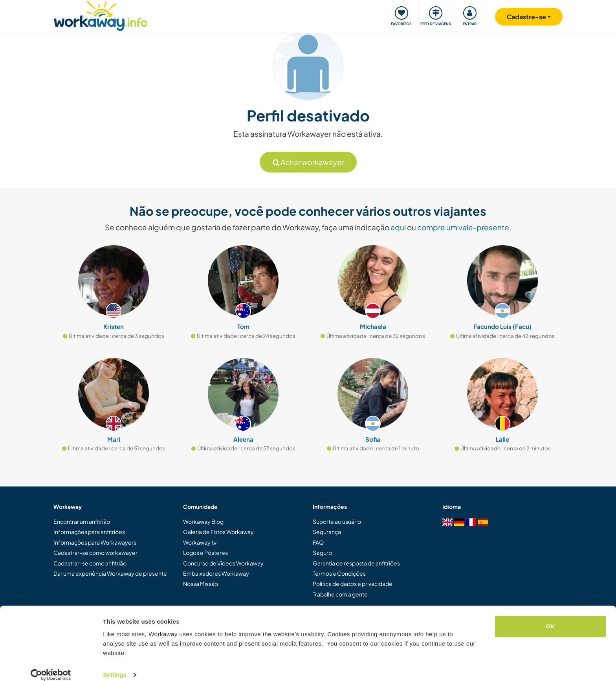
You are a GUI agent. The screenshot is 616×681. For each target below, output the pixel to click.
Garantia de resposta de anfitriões (356, 563)
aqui (398, 227)
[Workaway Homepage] (101, 15)
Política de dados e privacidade (353, 584)
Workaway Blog (203, 521)
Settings (115, 665)
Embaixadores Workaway (216, 573)
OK (551, 617)
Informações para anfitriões (89, 532)
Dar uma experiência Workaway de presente (110, 573)
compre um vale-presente (463, 227)
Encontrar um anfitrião (82, 521)
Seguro (322, 553)
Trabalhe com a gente (340, 594)
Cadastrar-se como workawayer (95, 553)
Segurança (327, 532)
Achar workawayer (308, 162)
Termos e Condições (339, 573)
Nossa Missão (201, 584)
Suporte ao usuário (337, 521)
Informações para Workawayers (95, 542)
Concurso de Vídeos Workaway (223, 563)
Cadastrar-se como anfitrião (90, 563)
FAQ (318, 542)
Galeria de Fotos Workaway (218, 532)
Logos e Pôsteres (205, 553)
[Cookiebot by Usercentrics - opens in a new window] (51, 666)
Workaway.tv (200, 542)
